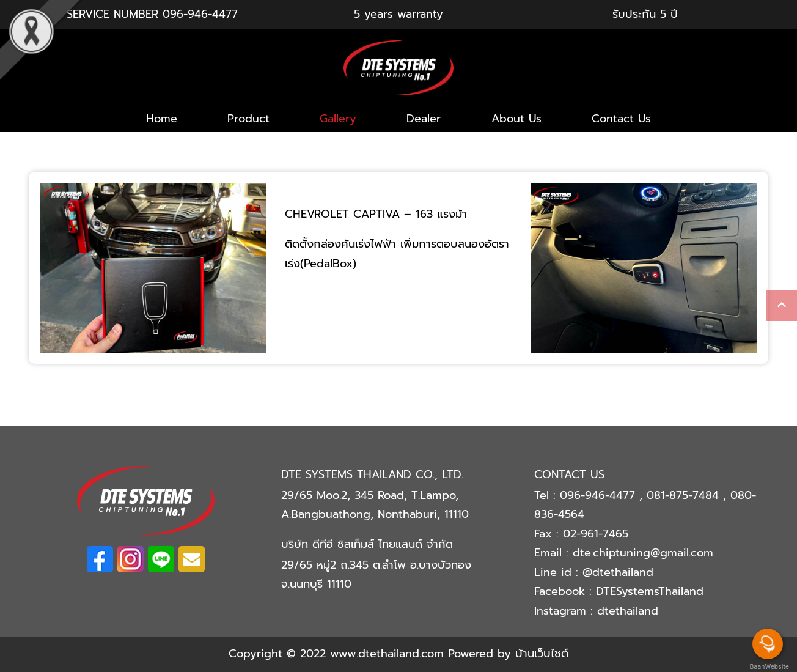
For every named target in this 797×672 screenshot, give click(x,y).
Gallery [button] (338, 119)
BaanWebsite (768, 667)
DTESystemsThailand (650, 591)
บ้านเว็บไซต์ (542, 654)
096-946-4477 (200, 14)
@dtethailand (618, 572)
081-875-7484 (685, 495)
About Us (516, 119)
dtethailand (628, 611)
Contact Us (621, 119)
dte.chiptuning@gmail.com (643, 553)
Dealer (424, 119)
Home (162, 119)
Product (248, 119)
